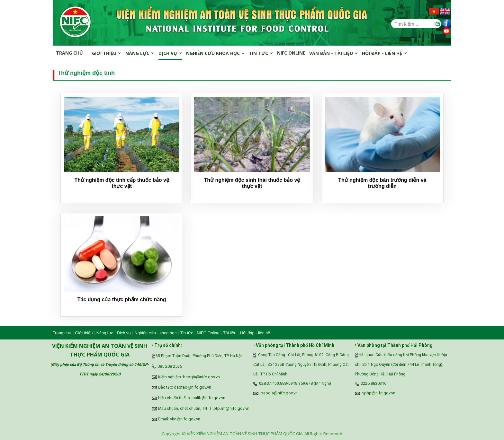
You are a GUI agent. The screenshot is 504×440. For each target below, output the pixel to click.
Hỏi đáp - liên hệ (255, 333)
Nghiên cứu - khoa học (156, 333)
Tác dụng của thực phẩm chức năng (122, 299)
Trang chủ (69, 53)
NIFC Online (208, 333)
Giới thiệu (107, 53)
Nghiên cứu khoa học (216, 53)
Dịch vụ (170, 53)
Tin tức (261, 53)
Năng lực (140, 53)
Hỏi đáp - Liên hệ (385, 53)
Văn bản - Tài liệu (334, 53)
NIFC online (291, 53)
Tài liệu (230, 333)
